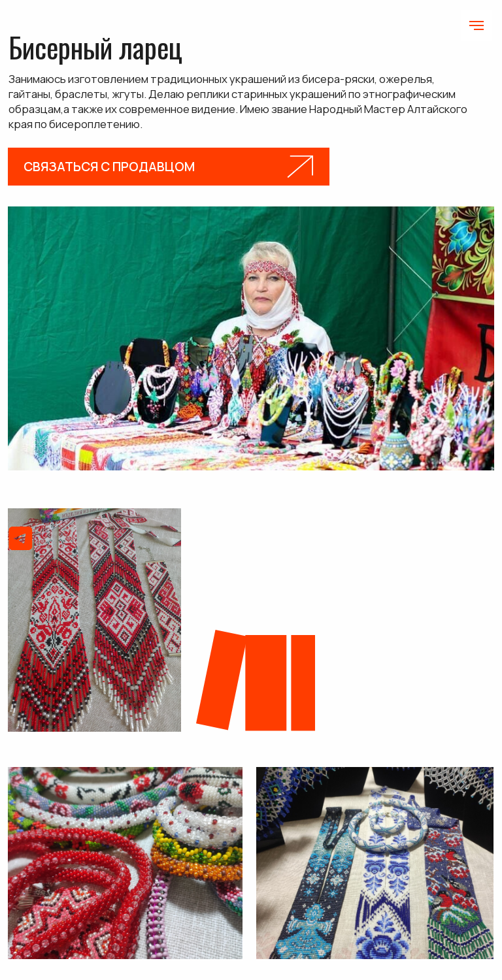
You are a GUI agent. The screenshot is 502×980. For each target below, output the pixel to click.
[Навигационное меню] (477, 25)
